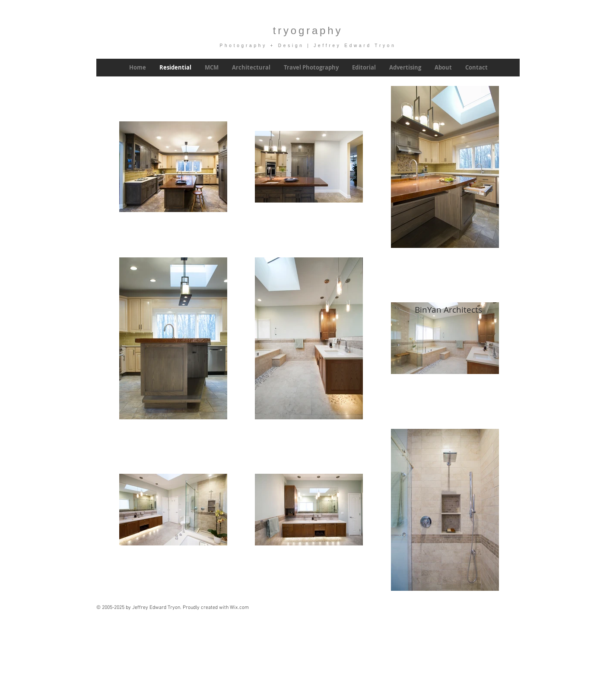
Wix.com (239, 608)
